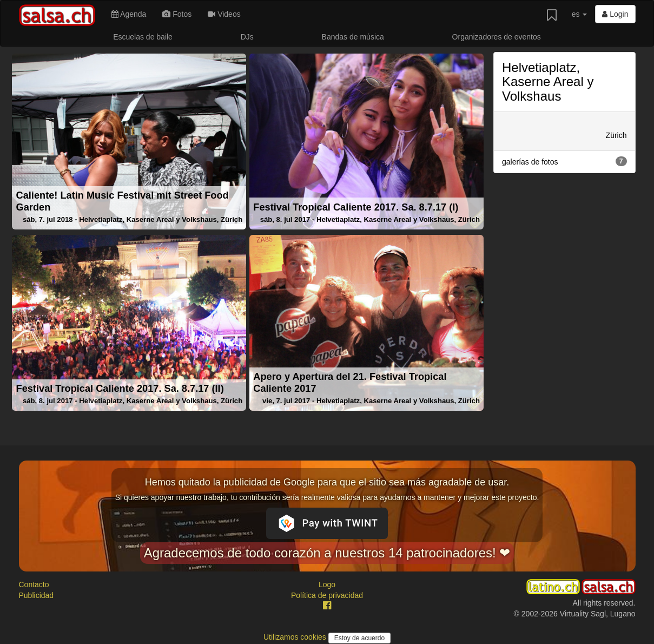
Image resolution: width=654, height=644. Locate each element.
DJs (247, 37)
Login (615, 14)
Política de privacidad (327, 595)
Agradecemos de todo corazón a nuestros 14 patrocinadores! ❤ (327, 553)
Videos (224, 14)
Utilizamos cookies (296, 637)
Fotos (177, 14)
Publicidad (37, 595)
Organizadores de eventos (497, 37)
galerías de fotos (564, 161)
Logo (327, 584)
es (580, 14)
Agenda (129, 14)
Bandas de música (353, 37)
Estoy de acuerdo (359, 638)
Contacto (34, 584)
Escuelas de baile (143, 37)
